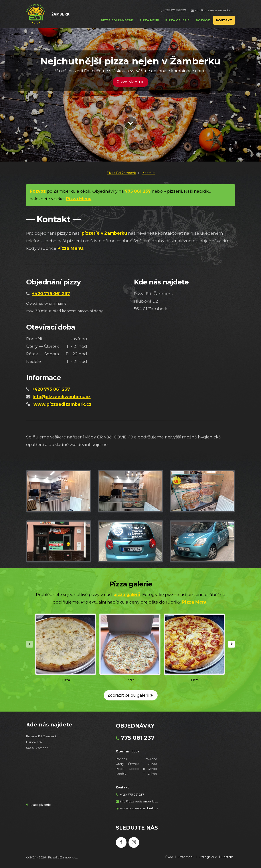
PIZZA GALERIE (177, 20)
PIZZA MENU (149, 20)
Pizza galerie (208, 857)
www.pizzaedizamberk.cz (139, 808)
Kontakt (148, 173)
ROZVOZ (203, 20)
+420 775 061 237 (175, 10)
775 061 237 (138, 738)
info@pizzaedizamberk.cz (214, 10)
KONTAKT (224, 20)
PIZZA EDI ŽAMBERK (117, 20)
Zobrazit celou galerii (131, 695)
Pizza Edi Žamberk (121, 173)
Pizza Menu (130, 82)
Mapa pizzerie (41, 805)
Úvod (169, 857)
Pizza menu (186, 857)
